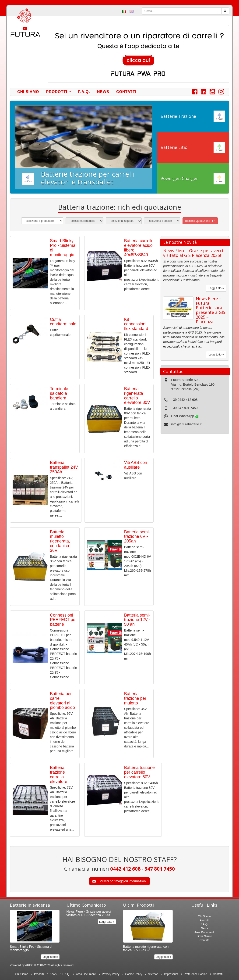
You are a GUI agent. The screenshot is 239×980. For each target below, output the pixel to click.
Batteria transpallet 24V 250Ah (64, 467)
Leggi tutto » (216, 288)
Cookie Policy (134, 974)
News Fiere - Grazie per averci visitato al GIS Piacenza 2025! (193, 253)
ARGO (29, 965)
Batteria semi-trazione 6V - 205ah (137, 537)
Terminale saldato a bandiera (59, 393)
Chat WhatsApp (185, 416)
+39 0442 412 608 (184, 400)
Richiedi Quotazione (200, 221)
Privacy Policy (111, 974)
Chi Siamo (28, 92)
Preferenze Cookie (195, 974)
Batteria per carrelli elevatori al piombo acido (62, 701)
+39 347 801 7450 (184, 408)
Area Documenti (204, 932)
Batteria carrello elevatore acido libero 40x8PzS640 (139, 248)
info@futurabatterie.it (186, 424)
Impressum (171, 974)
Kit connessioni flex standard (136, 324)
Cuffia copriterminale (63, 322)
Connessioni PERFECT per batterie (63, 620)
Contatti (126, 92)
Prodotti (58, 92)
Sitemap (153, 974)
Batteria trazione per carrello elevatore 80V (139, 772)
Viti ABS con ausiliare (136, 465)
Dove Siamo (204, 936)
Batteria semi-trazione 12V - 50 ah (137, 620)
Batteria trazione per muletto (135, 698)
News (103, 92)
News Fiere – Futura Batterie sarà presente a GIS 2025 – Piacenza (211, 310)
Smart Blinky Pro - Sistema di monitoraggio (63, 248)
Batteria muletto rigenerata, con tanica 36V (60, 541)
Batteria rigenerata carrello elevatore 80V (137, 396)
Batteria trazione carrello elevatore (59, 774)
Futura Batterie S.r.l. (186, 380)
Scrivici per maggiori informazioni (119, 881)
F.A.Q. (84, 92)
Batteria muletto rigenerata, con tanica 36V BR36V (146, 948)
